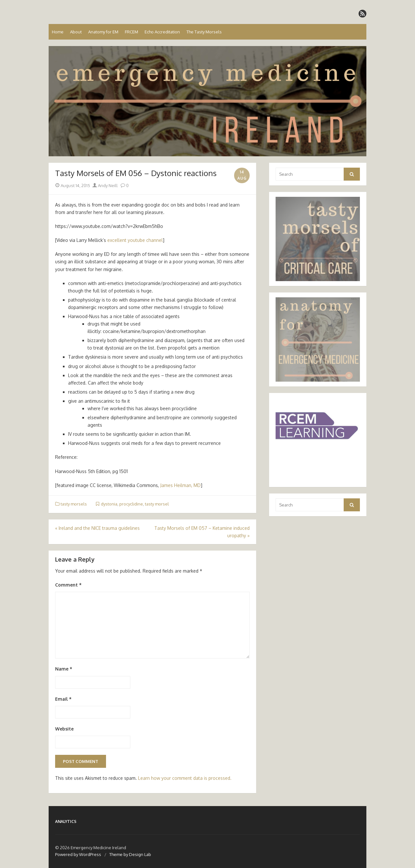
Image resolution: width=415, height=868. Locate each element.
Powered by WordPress (78, 854)
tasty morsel (157, 504)
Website (64, 729)
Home (58, 32)
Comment (68, 585)
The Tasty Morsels (204, 32)
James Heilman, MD (180, 485)
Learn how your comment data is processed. (185, 778)
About (76, 32)
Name (64, 669)
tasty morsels (74, 504)
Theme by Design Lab (130, 854)
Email (63, 699)
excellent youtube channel (134, 240)
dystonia (109, 504)
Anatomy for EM (103, 32)
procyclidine (131, 504)
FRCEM (131, 32)
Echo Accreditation (162, 32)
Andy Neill (105, 185)
